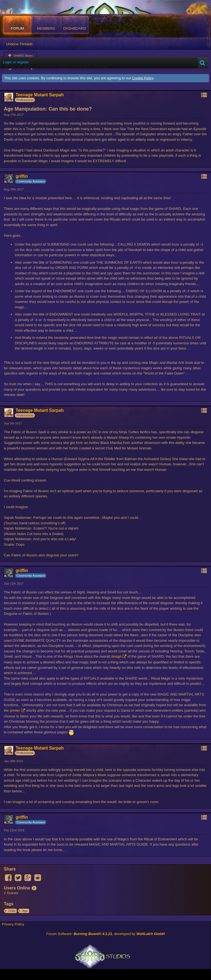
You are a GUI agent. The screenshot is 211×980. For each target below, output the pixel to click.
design (116, 656)
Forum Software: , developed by (105, 934)
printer (15, 710)
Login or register (16, 62)
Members (46, 28)
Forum (18, 28)
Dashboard (74, 28)
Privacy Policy (13, 924)
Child (12, 911)
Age (25, 911)
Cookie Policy (143, 78)
